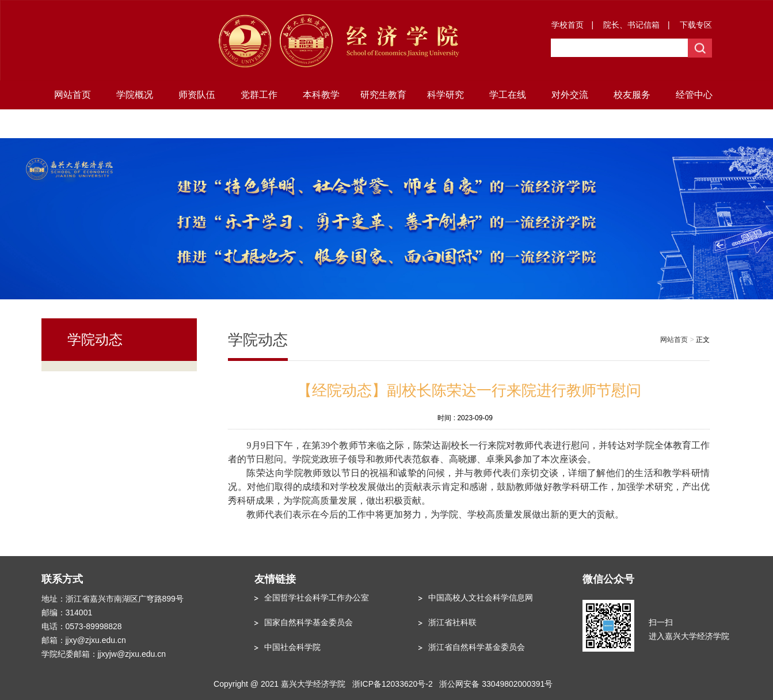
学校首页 (568, 25)
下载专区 (696, 25)
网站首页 (73, 95)
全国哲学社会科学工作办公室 (317, 598)
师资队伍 (197, 95)
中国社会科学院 (292, 647)
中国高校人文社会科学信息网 (481, 598)
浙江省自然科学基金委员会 (477, 647)
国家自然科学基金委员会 (309, 622)
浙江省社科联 (452, 622)
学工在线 (508, 95)
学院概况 (135, 95)
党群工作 (259, 95)
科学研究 (445, 95)
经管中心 (694, 95)
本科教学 (321, 95)
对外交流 (570, 95)
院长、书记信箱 (631, 25)
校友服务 (632, 95)
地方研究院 (73, 123)
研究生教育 (383, 95)
